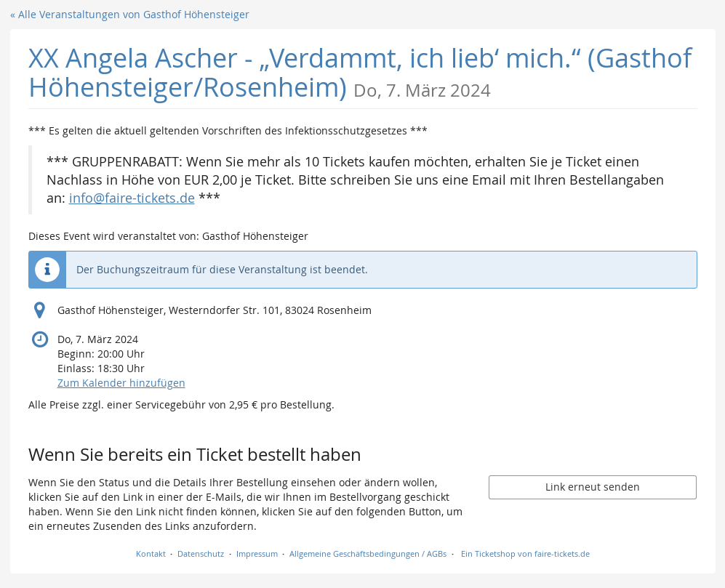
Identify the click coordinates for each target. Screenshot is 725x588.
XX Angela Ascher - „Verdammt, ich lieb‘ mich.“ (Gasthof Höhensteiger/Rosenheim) (360, 72)
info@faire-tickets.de (132, 198)
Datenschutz (201, 553)
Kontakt (151, 553)
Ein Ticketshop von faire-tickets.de (525, 553)
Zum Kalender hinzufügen (121, 383)
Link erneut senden (593, 487)
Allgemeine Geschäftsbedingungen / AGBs (368, 553)
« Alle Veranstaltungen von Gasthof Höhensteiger (130, 14)
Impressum (257, 553)
